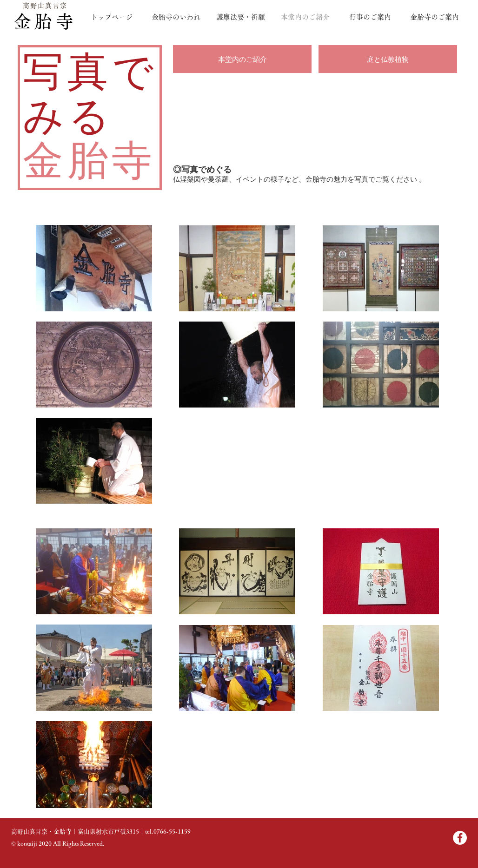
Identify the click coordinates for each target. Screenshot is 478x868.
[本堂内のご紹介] (242, 59)
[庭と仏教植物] (388, 59)
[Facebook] (460, 838)
